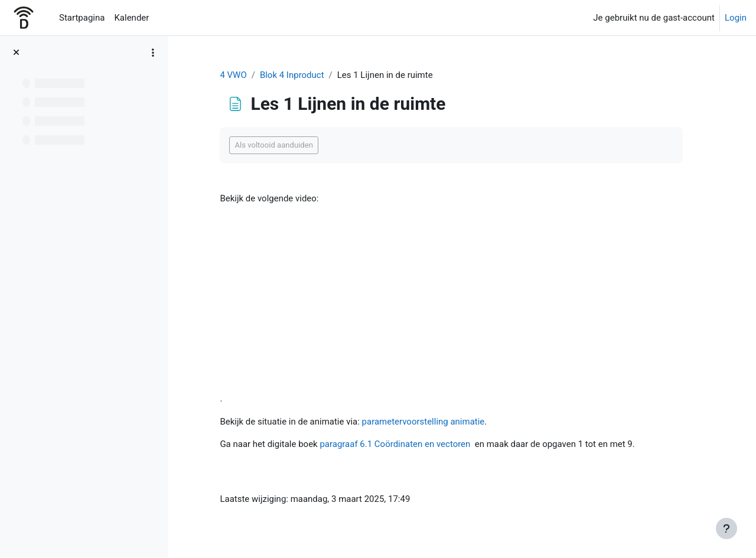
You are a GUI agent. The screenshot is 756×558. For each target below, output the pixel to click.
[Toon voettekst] (726, 528)
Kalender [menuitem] (131, 18)
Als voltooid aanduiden (276, 146)
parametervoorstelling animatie (425, 422)
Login (736, 18)
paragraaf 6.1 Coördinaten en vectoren (397, 444)
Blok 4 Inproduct (293, 75)
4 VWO (235, 75)
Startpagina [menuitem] (82, 18)
